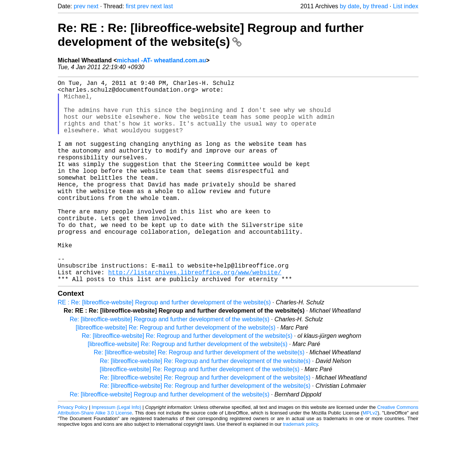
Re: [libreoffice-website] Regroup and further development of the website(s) (170, 364)
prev (79, 6)
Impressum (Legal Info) (116, 452)
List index (406, 6)
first (131, 6)
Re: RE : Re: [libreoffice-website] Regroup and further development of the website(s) (211, 35)
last (168, 6)
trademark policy (300, 469)
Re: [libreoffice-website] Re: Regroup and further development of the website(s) (187, 381)
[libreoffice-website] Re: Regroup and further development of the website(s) (176, 373)
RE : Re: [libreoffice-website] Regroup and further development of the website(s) (164, 347)
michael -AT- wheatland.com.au (161, 60)
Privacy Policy (73, 452)
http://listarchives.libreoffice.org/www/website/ (195, 316)
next (93, 6)
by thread (376, 6)
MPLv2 (370, 458)
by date (349, 6)
